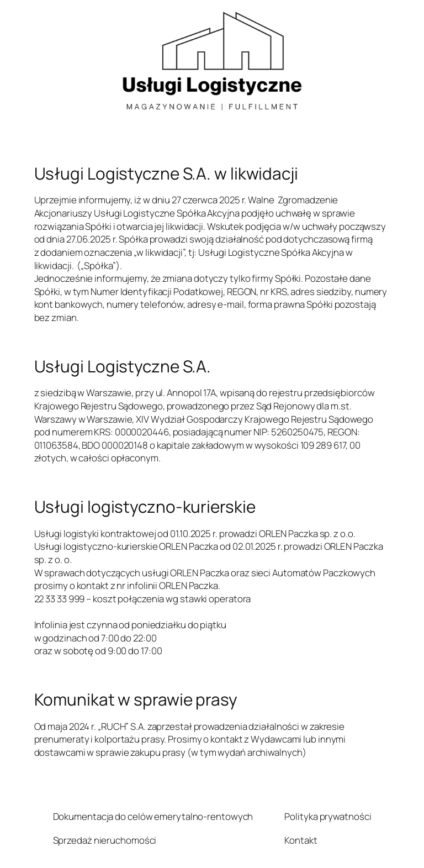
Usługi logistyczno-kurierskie (145, 506)
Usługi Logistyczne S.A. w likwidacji (166, 173)
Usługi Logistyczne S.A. (123, 366)
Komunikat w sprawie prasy (136, 699)
